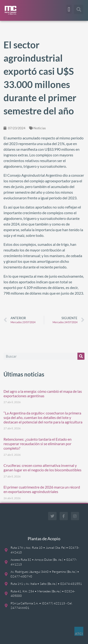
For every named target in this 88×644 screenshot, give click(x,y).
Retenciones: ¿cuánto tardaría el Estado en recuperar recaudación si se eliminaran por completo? (38, 444)
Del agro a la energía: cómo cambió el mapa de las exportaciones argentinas (43, 393)
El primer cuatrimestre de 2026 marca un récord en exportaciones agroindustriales (42, 489)
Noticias (40, 128)
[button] (69, 9)
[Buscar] (81, 356)
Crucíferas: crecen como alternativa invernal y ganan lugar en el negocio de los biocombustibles (42, 468)
